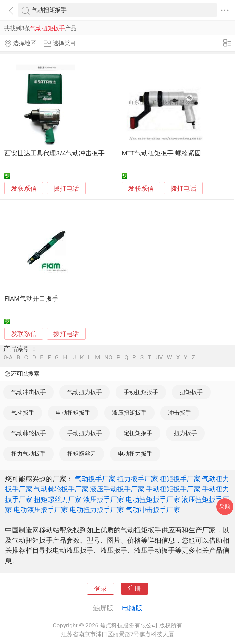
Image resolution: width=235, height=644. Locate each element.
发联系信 (24, 189)
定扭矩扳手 (138, 433)
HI (66, 358)
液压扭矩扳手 (129, 413)
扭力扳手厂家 (138, 479)
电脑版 (132, 608)
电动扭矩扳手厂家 (153, 500)
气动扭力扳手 (85, 392)
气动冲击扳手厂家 (153, 510)
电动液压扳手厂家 (41, 510)
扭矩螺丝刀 (82, 454)
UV (159, 358)
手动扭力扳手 (85, 433)
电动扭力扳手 (135, 454)
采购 (225, 506)
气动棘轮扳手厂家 (61, 489)
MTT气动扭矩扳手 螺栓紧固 (161, 153)
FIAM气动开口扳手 (31, 299)
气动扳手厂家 (95, 479)
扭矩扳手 (191, 392)
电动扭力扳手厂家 (97, 510)
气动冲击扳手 (29, 392)
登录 (101, 589)
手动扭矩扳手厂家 (173, 489)
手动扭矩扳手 (141, 392)
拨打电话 (66, 188)
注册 (134, 589)
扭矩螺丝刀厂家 (58, 500)
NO (108, 358)
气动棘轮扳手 (29, 433)
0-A (8, 358)
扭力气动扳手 (29, 454)
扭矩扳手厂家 (180, 479)
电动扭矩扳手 (73, 413)
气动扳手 (23, 413)
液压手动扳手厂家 (117, 489)
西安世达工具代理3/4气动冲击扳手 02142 (64, 153)
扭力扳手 (185, 433)
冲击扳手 (180, 413)
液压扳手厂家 (104, 500)
